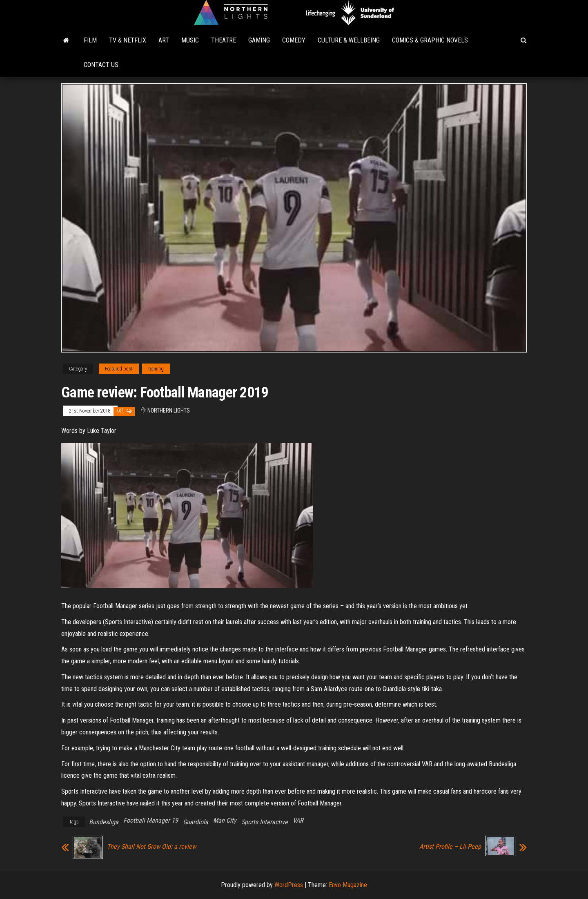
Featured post (119, 369)
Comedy (294, 40)
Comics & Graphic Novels (430, 40)
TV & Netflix (128, 40)
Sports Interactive (265, 822)
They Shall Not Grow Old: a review (151, 847)
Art (164, 40)
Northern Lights (169, 410)
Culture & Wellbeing (349, 40)
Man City (225, 820)
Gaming (259, 40)
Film (90, 40)
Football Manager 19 (151, 820)
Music (190, 40)
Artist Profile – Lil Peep (450, 847)
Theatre (224, 40)
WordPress (289, 885)
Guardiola (196, 822)
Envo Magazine (348, 885)
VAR (298, 820)
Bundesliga (104, 822)
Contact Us (101, 65)
